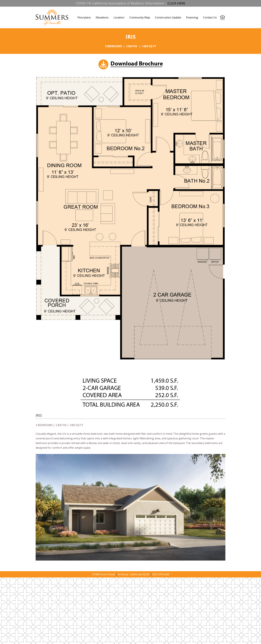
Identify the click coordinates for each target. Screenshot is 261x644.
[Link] (52, 17)
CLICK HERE (176, 3)
